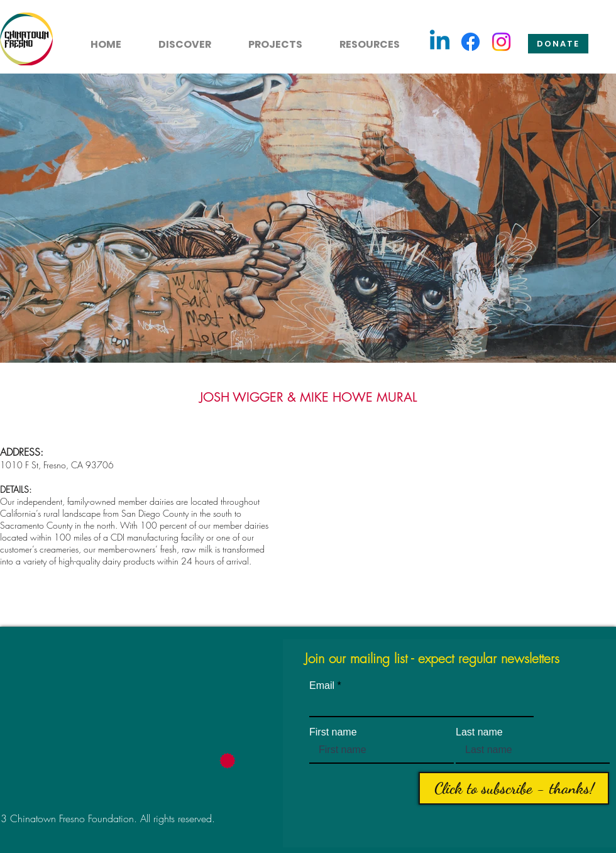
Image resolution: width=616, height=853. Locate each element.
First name (333, 732)
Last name (479, 732)
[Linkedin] (440, 42)
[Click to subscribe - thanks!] (514, 788)
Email (322, 686)
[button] (178, 39)
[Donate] (558, 44)
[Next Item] (593, 218)
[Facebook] (470, 42)
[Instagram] (501, 42)
